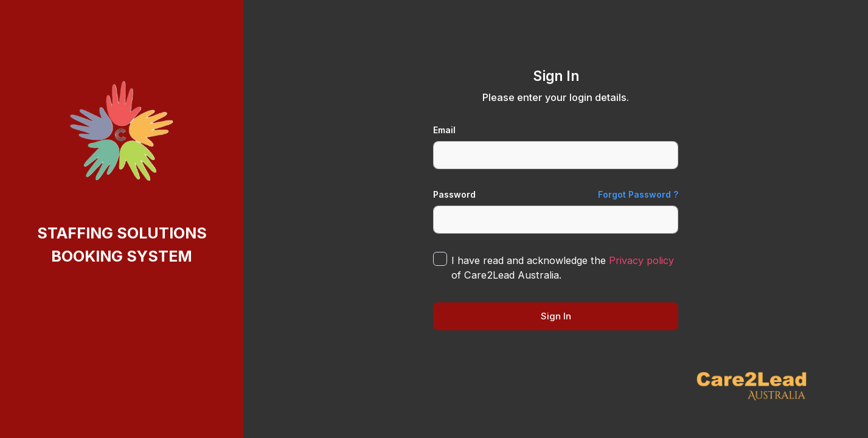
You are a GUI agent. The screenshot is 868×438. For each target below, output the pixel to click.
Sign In (556, 316)
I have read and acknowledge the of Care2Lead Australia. (563, 268)
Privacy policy (641, 260)
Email (444, 130)
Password (454, 194)
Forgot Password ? (638, 194)
